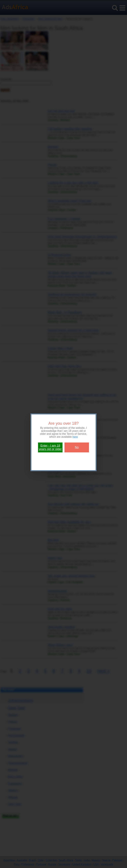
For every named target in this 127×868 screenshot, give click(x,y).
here (75, 437)
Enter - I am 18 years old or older (50, 447)
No (77, 447)
